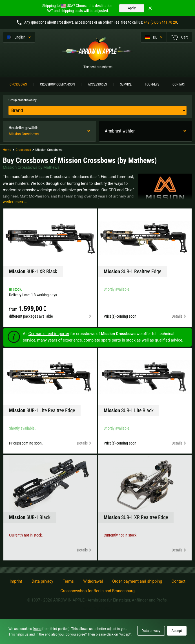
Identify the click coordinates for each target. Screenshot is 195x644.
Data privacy (42, 581)
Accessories (97, 84)
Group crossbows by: (23, 100)
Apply (132, 8)
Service (126, 84)
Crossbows (18, 84)
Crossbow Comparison (57, 84)
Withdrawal (93, 581)
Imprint (16, 581)
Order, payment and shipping (137, 581)
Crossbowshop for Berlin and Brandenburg (97, 591)
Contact (179, 84)
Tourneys (152, 84)
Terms (68, 581)
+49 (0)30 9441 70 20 (160, 22)
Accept (177, 631)
